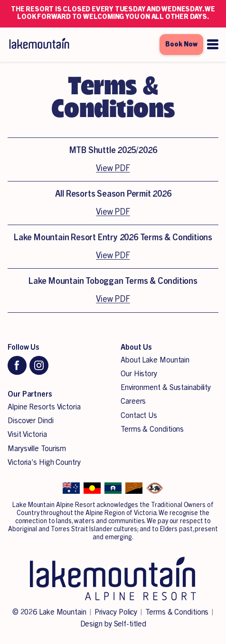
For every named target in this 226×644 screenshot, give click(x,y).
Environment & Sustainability (166, 388)
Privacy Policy (116, 612)
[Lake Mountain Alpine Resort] (39, 45)
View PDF (113, 168)
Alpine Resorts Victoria (44, 407)
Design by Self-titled (113, 624)
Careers (133, 401)
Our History (139, 374)
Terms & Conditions (152, 429)
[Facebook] (17, 365)
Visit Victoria (27, 435)
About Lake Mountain (155, 360)
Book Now (181, 45)
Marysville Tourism (37, 449)
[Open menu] (213, 44)
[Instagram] (39, 365)
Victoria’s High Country (44, 463)
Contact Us (139, 416)
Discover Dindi (31, 421)
